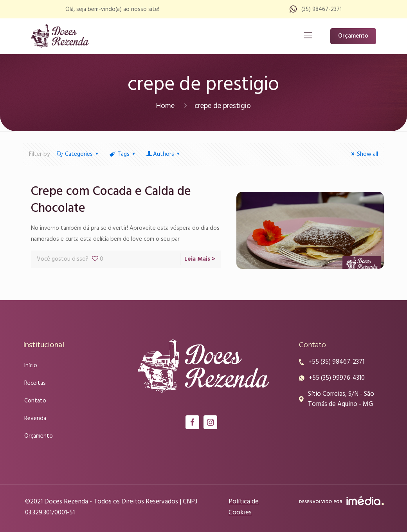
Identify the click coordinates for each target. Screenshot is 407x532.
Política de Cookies (244, 507)
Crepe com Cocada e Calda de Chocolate (111, 200)
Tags (123, 154)
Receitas (35, 383)
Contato (35, 401)
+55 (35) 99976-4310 (337, 378)
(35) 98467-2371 (321, 9)
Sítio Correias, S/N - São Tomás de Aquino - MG (341, 399)
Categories (78, 154)
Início (31, 366)
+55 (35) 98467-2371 (336, 362)
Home (165, 106)
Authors (164, 154)
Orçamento (353, 36)
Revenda (35, 418)
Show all (363, 154)
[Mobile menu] (308, 36)
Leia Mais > (200, 259)
